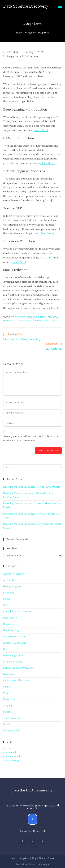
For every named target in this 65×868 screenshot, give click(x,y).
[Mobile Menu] (60, 6)
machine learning (43, 321)
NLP (55, 321)
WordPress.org (11, 761)
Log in (7, 749)
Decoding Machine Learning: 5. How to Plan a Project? (32, 487)
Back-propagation (13, 586)
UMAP (49, 258)
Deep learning (28, 317)
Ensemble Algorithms (15, 643)
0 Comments (32, 57)
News (42, 858)
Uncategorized (11, 731)
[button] (33, 819)
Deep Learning (11, 624)
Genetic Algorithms (14, 656)
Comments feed (12, 757)
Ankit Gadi (12, 52)
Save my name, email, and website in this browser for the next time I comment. (31, 439)
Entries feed (10, 753)
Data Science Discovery (26, 6)
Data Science (10, 618)
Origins (7, 687)
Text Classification (13, 718)
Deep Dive (14, 317)
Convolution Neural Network (19, 612)
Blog (34, 858)
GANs (6, 649)
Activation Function (14, 574)
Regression (9, 699)
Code (6, 605)
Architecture (10, 580)
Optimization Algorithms (16, 681)
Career (7, 599)
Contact (51, 858)
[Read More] (41, 130)
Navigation (30, 33)
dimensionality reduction (18, 321)
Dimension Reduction (48, 317)
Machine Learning (13, 662)
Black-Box (9, 593)
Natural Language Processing (19, 668)
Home (19, 33)
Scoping (8, 706)
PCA (42, 258)
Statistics (8, 712)
